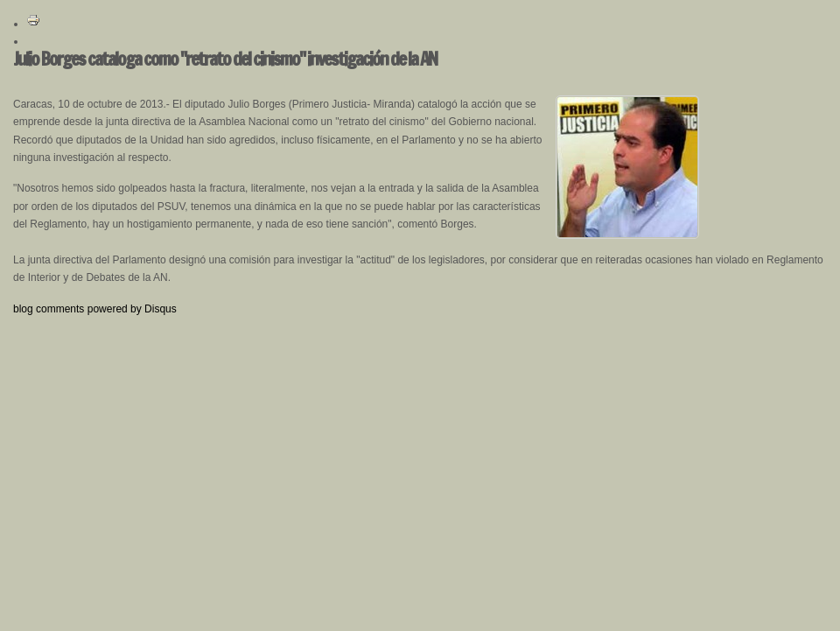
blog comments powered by (95, 309)
